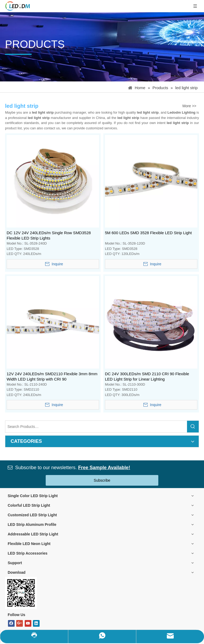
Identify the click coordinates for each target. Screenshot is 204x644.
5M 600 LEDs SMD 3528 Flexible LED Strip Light (148, 233)
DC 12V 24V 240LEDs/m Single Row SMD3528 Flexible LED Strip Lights (49, 235)
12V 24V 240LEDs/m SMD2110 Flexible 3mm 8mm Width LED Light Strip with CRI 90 (52, 376)
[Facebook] (11, 623)
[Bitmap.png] (21, 593)
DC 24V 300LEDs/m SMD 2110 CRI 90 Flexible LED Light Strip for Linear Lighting (147, 376)
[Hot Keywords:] (193, 427)
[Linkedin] (36, 623)
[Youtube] (28, 623)
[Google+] (20, 623)
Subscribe (102, 480)
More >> (189, 106)
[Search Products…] (96, 427)
